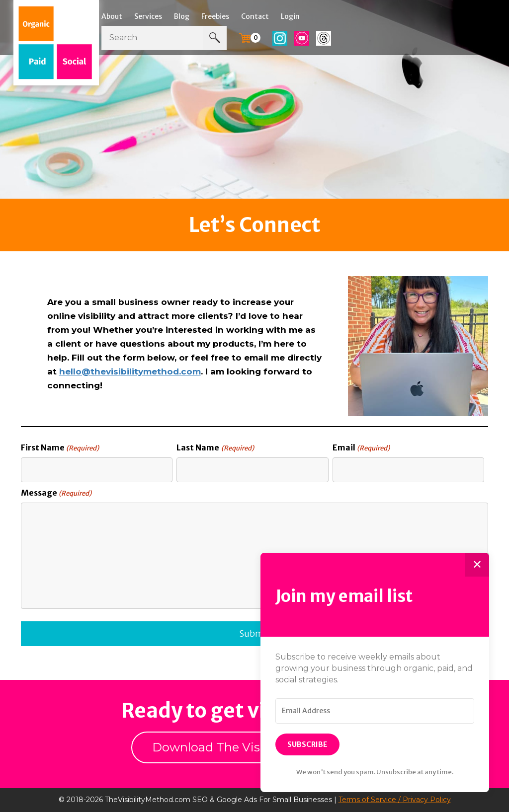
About (112, 16)
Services (148, 16)
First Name (60, 448)
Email (361, 448)
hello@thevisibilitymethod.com (130, 371)
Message (56, 493)
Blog (182, 16)
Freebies (215, 16)
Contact (255, 16)
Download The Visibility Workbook (254, 747)
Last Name (215, 448)
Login (290, 16)
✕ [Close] (477, 564)
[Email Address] (375, 711)
